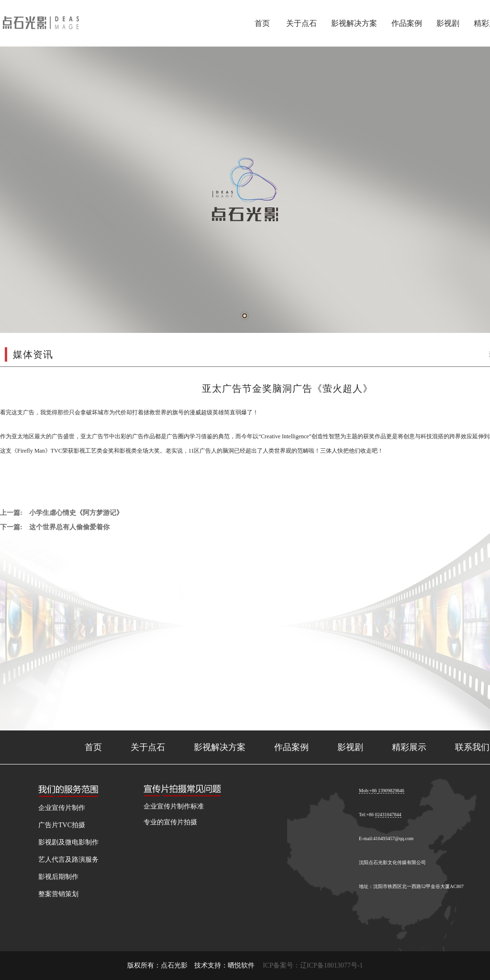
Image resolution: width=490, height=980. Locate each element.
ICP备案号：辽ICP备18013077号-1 (313, 965)
